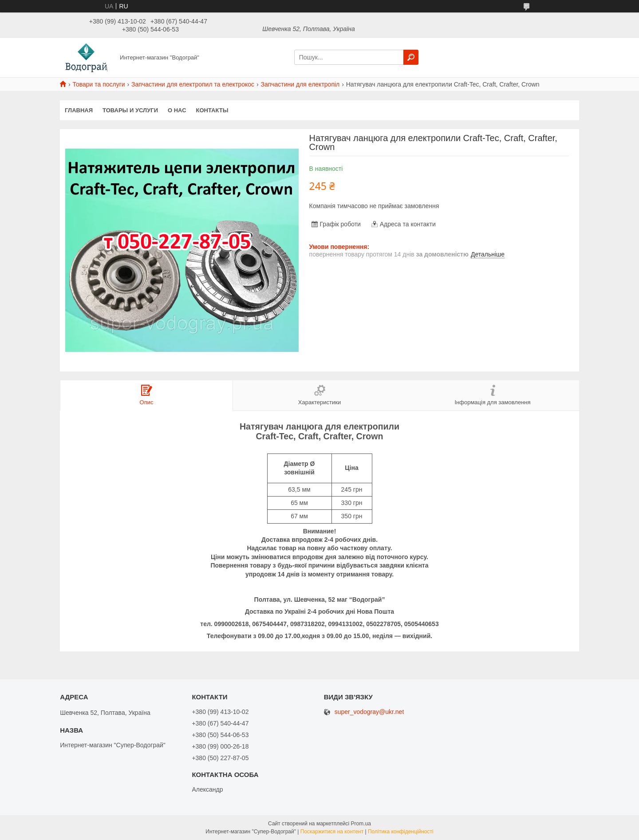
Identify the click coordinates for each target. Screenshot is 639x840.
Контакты (212, 110)
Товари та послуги (99, 84)
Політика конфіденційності (401, 832)
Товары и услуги (130, 110)
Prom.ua (361, 824)
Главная (79, 110)
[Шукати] (411, 57)
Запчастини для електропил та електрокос (193, 84)
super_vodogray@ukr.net (369, 712)
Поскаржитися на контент (332, 832)
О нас (177, 110)
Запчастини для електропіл (300, 84)
